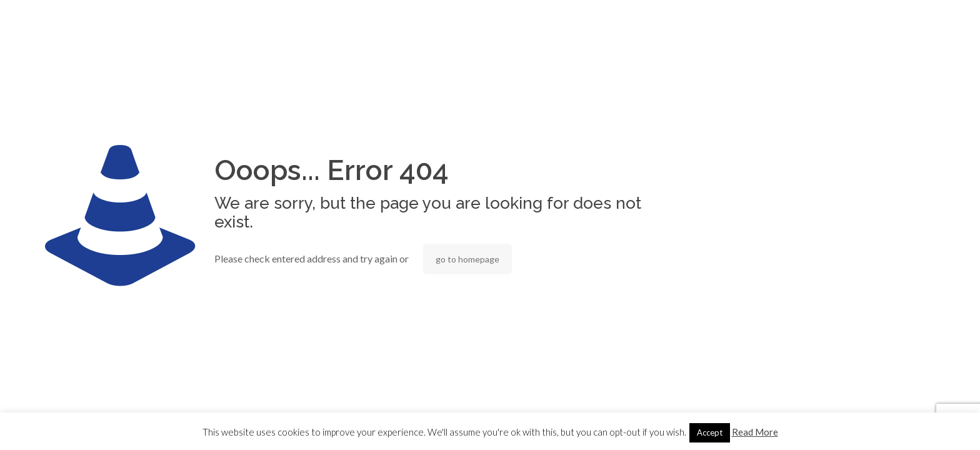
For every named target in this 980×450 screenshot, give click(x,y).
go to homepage (467, 259)
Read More (755, 432)
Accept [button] (710, 432)
